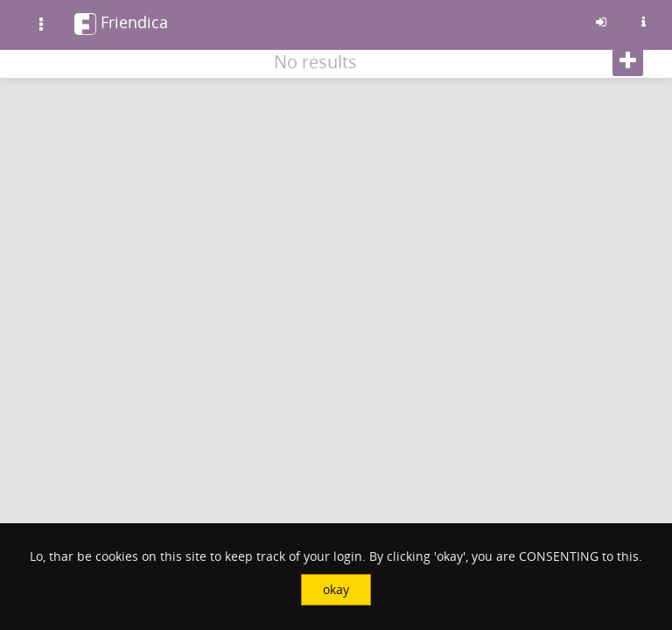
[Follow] (628, 61)
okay (336, 589)
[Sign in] (601, 22)
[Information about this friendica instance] (643, 22)
